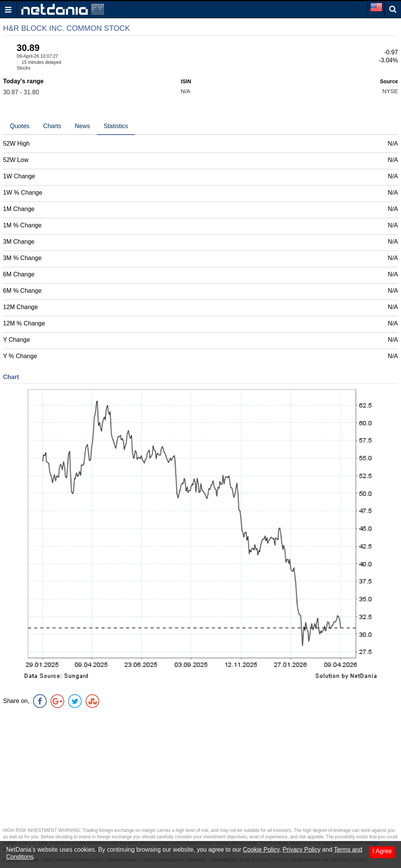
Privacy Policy (302, 850)
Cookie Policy (261, 850)
